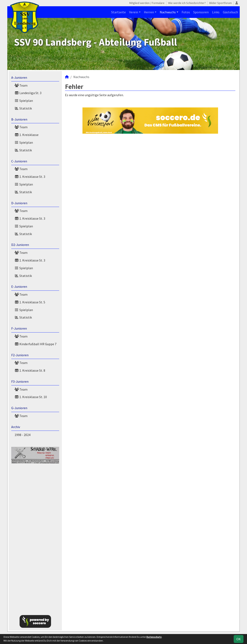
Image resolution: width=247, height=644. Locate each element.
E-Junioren (19, 286)
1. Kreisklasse (27, 135)
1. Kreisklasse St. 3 (30, 177)
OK (239, 639)
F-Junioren (19, 328)
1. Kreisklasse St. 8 (30, 370)
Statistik (23, 108)
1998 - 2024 (22, 435)
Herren (149, 12)
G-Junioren (19, 408)
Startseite (119, 12)
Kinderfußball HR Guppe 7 (36, 344)
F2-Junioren (20, 355)
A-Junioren (19, 77)
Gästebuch (230, 12)
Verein (134, 12)
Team (21, 85)
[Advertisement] (35, 536)
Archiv (16, 427)
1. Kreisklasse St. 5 (30, 302)
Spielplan (24, 101)
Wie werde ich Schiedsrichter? (187, 3)
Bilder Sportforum (221, 3)
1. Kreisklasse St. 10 (31, 397)
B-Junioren (19, 119)
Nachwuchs (168, 12)
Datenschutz (154, 637)
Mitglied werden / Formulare (147, 3)
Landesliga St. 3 (28, 93)
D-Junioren (19, 203)
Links (216, 12)
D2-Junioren (20, 245)
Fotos (186, 12)
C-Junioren (19, 161)
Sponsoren (201, 12)
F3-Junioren (20, 381)
